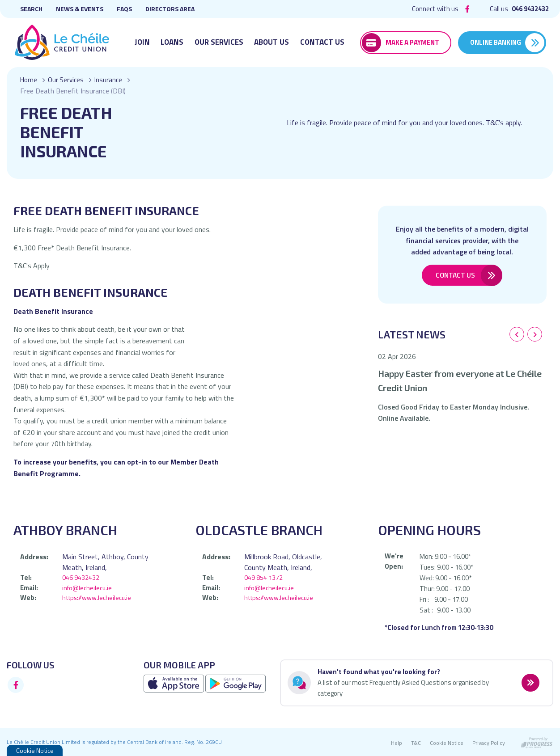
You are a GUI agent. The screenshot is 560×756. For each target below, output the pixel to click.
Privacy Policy (489, 743)
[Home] (61, 42)
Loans (172, 42)
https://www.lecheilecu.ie (98, 598)
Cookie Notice (447, 743)
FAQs (124, 9)
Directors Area (170, 9)
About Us (272, 42)
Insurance (112, 80)
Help (397, 743)
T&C (416, 743)
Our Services (219, 42)
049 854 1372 (263, 577)
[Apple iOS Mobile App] (174, 683)
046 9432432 (81, 577)
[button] (517, 335)
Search (31, 9)
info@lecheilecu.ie (88, 588)
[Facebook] (467, 9)
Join (142, 42)
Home (29, 80)
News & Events (80, 9)
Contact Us (322, 42)
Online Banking (496, 42)
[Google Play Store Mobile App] (235, 683)
